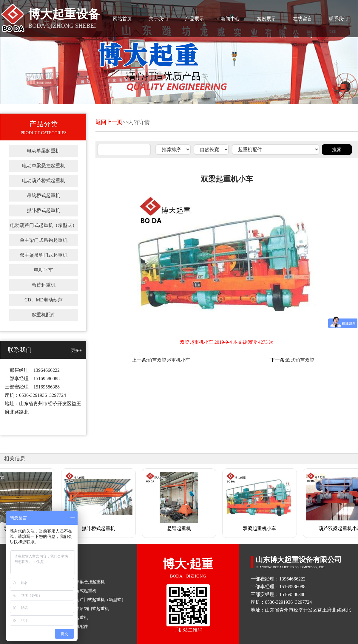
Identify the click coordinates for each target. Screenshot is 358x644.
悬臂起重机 (44, 285)
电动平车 (44, 270)
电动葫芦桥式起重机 (44, 181)
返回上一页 (109, 122)
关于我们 (158, 19)
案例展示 (266, 19)
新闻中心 (230, 19)
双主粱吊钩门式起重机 (44, 255)
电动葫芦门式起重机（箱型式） (44, 225)
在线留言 (303, 19)
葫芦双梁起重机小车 (169, 360)
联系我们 (338, 19)
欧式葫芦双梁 (300, 360)
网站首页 (122, 19)
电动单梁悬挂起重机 (44, 166)
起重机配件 (44, 315)
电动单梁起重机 (44, 151)
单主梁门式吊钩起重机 (44, 240)
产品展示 (195, 19)
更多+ (76, 350)
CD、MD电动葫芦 (44, 300)
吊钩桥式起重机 (44, 195)
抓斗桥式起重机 (44, 210)
